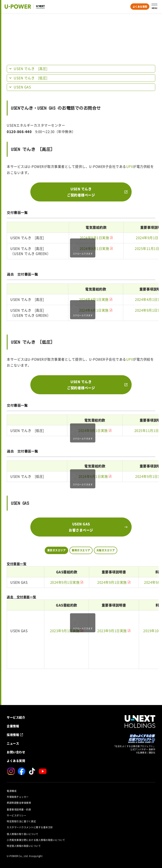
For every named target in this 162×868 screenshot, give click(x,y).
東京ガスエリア (57, 550)
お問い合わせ (16, 752)
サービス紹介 (16, 717)
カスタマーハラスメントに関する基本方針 (30, 827)
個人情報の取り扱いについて (23, 834)
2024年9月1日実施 (94, 238)
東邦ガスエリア (81, 550)
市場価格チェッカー (18, 797)
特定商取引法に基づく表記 (21, 821)
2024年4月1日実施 (94, 300)
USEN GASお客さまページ (81, 527)
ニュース (13, 743)
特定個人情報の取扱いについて (24, 846)
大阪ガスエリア (106, 550)
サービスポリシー (16, 815)
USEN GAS (22, 87)
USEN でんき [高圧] (31, 69)
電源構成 (12, 791)
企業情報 (13, 726)
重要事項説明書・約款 (19, 810)
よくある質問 (140, 7)
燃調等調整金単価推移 (19, 803)
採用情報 (13, 735)
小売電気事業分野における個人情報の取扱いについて (36, 840)
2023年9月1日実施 (65, 631)
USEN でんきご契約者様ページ (81, 192)
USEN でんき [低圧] (31, 78)
